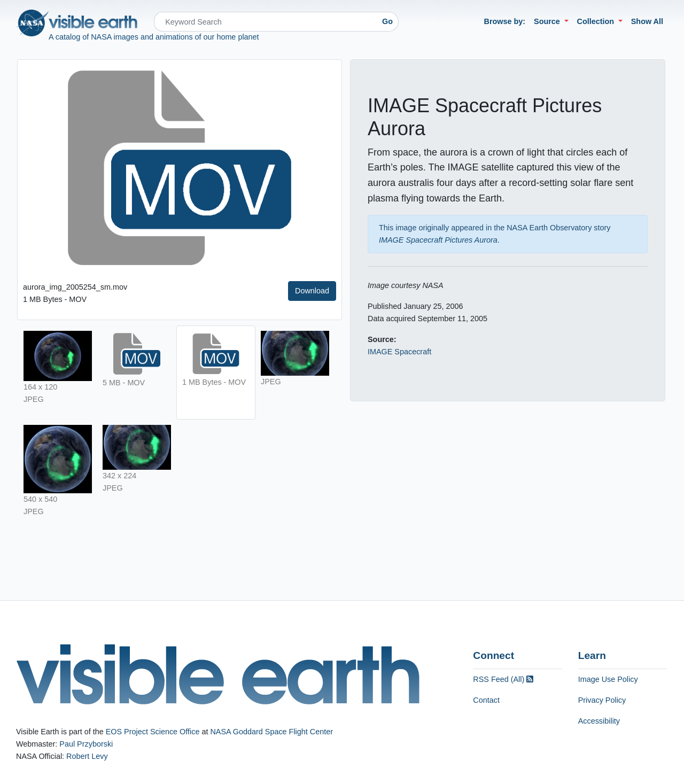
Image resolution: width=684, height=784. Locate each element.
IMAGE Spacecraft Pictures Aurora (438, 240)
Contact (486, 700)
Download (312, 291)
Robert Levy (87, 756)
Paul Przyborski (86, 744)
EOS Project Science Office (153, 732)
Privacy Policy (602, 700)
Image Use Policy (608, 679)
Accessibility (599, 721)
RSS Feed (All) (503, 679)
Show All (647, 21)
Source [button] (548, 21)
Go (387, 21)
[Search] (265, 22)
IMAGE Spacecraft (399, 352)
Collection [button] (597, 21)
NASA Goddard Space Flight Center (271, 732)
